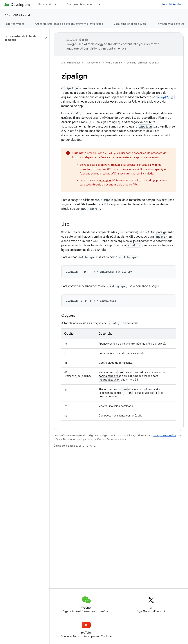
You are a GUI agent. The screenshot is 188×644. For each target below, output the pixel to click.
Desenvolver (94, 63)
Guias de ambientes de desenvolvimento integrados (69, 24)
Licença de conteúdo (164, 435)
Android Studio (171, 4)
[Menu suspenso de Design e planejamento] (101, 4)
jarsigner (105, 180)
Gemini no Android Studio (130, 24)
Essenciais (45, 4)
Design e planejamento (81, 4)
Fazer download (15, 24)
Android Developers (72, 63)
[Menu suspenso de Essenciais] (57, 4)
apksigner (103, 165)
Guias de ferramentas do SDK (143, 63)
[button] (22, 38)
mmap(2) (164, 97)
